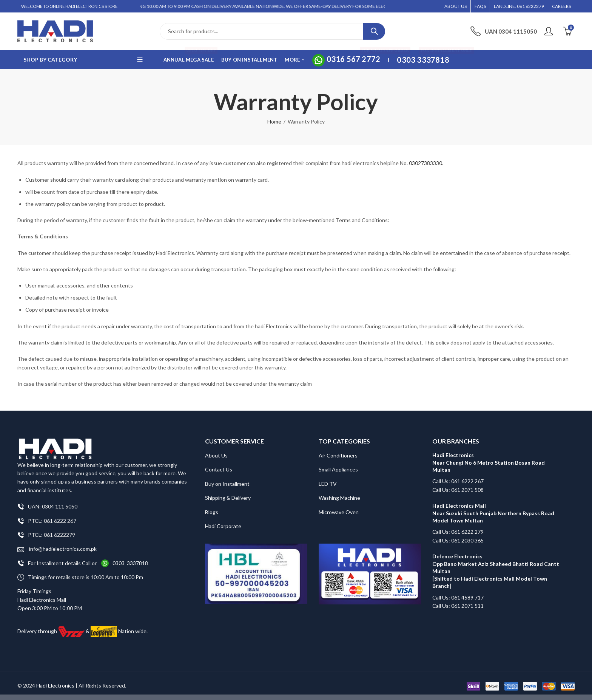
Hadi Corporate (223, 526)
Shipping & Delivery (228, 498)
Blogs (212, 512)
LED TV (328, 484)
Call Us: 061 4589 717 (458, 597)
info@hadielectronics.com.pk (57, 549)
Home (274, 121)
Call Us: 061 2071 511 (458, 606)
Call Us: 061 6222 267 (458, 481)
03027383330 (425, 163)
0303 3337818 (130, 563)
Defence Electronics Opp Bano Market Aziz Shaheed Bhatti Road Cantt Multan (496, 564)
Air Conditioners (338, 455)
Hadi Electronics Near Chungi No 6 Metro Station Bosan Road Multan (489, 462)
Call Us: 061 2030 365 (458, 540)
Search (374, 31)
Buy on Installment (227, 484)
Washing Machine (339, 498)
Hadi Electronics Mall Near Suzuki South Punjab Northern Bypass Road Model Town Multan (493, 513)
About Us (216, 455)
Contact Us (219, 469)
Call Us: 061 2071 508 (458, 490)
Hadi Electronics (55, 685)
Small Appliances (338, 469)
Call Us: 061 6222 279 (458, 532)
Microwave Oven (339, 512)
